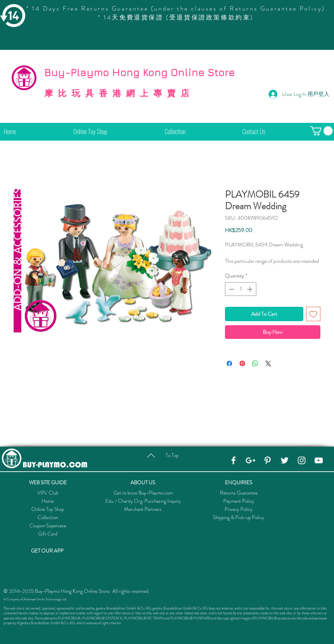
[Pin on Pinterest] (242, 363)
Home (48, 501)
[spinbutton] (241, 289)
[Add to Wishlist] (313, 314)
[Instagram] (302, 460)
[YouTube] (319, 460)
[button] (321, 131)
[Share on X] (268, 363)
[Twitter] (285, 460)
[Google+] (250, 460)
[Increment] (250, 289)
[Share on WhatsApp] (255, 363)
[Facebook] (233, 460)
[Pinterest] (268, 460)
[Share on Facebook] (229, 363)
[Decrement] (231, 289)
